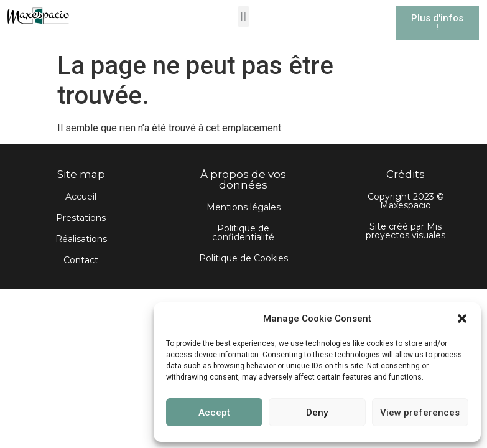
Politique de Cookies (243, 258)
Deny (317, 413)
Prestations (81, 218)
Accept (214, 413)
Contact (81, 260)
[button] (462, 319)
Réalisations (81, 239)
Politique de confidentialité (243, 233)
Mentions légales (243, 207)
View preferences (420, 413)
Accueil (81, 197)
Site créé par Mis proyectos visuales (406, 231)
